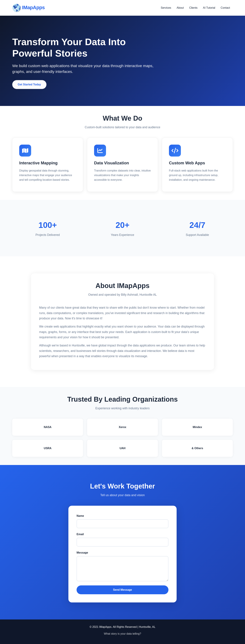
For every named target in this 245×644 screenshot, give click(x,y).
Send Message (122, 590)
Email (80, 534)
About (180, 8)
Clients (193, 8)
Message (82, 553)
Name (80, 516)
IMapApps (28, 8)
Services (166, 8)
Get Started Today (29, 85)
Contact (225, 8)
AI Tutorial (209, 8)
